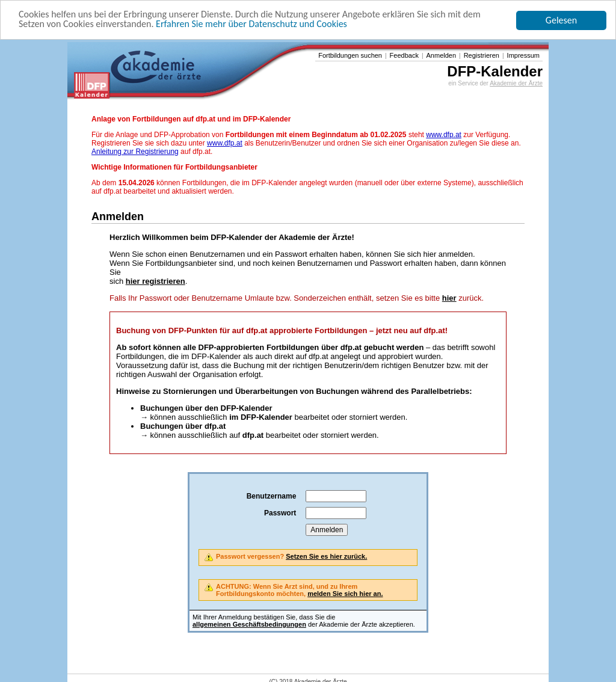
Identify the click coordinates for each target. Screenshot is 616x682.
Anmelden (442, 55)
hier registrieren (156, 281)
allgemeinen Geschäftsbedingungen (249, 624)
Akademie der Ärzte (516, 83)
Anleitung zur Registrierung (135, 152)
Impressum (523, 55)
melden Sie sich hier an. (345, 594)
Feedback (404, 55)
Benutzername (272, 496)
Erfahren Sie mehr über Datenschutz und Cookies (251, 24)
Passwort (280, 513)
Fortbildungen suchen (350, 55)
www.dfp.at (444, 135)
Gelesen (561, 20)
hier (449, 298)
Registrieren (482, 55)
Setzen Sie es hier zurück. (326, 556)
